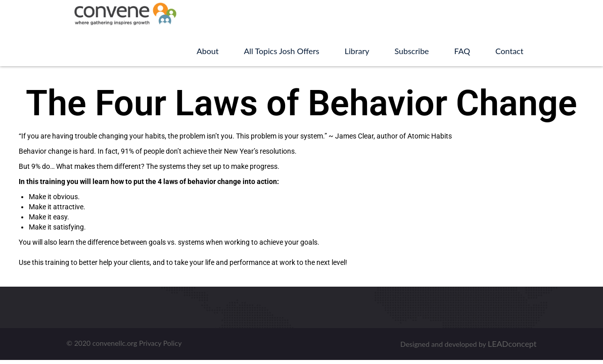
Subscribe (412, 51)
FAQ (462, 51)
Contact (509, 51)
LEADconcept (512, 344)
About (208, 51)
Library (357, 51)
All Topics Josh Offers (281, 51)
